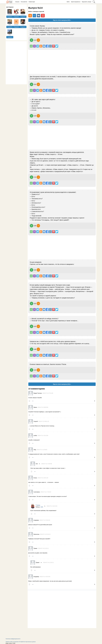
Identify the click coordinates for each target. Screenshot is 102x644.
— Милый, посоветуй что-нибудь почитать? (44, 319)
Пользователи (24, 2)
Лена (16, 12)
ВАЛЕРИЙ (10, 12)
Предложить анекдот (87, 2)
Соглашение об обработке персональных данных (24, 642)
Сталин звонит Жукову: (37, 26)
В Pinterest (54, 46)
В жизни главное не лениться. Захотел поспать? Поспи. (48, 364)
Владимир (16, 22)
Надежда (23, 12)
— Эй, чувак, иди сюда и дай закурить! (43, 99)
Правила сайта (9, 642)
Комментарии (32, 2)
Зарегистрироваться (76, 2)
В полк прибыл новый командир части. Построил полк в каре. (50, 285)
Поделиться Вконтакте (44, 46)
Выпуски (17, 2)
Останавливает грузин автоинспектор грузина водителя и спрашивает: (53, 192)
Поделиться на (50, 46)
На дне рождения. (36, 262)
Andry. (10, 32)
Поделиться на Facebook (47, 46)
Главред (38, 505)
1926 (42, 507)
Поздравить (10, 17)
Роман (23, 22)
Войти (68, 2)
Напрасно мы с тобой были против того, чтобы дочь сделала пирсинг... (53, 341)
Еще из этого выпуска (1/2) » (62, 20)
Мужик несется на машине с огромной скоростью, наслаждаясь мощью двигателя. (57, 152)
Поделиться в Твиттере (57, 46)
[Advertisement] (16, 62)
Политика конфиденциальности (13, 639)
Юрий (10, 22)
